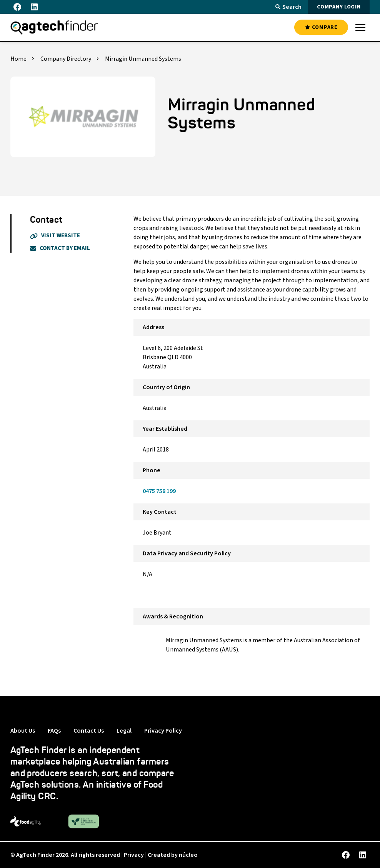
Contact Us (89, 731)
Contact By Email (60, 248)
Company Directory (66, 59)
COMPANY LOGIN (339, 7)
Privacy (134, 855)
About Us (23, 731)
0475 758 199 (159, 491)
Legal (124, 731)
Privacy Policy (163, 731)
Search (288, 7)
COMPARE (321, 27)
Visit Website (55, 236)
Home (18, 59)
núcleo (188, 855)
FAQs (54, 731)
